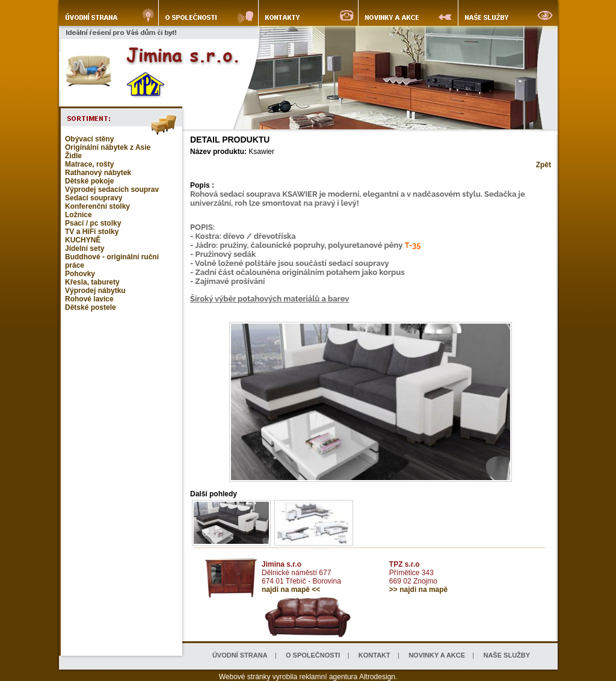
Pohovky (80, 274)
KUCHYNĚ (83, 240)
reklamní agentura (329, 677)
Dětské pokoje (89, 181)
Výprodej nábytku (95, 291)
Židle (73, 156)
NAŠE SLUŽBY (507, 655)
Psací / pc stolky (93, 223)
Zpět (544, 165)
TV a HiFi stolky (92, 232)
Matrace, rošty (89, 164)
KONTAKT (374, 655)
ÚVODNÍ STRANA (240, 655)
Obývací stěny (89, 139)
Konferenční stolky (97, 206)
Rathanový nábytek (98, 173)
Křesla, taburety (92, 282)
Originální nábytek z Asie (108, 147)
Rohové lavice (89, 299)
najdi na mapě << (291, 590)
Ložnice (79, 215)
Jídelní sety (85, 248)
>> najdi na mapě (418, 590)
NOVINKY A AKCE (437, 655)
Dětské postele (91, 307)
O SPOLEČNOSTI (313, 655)
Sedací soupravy (94, 198)
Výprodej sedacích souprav (112, 190)
